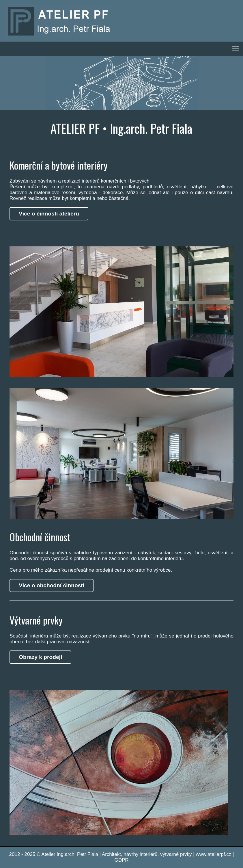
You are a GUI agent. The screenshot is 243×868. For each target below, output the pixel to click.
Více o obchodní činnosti (52, 585)
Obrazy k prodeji (40, 657)
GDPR (121, 860)
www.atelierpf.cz (213, 854)
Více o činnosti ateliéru (49, 214)
